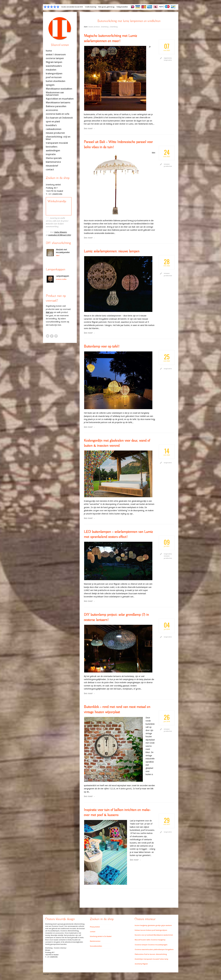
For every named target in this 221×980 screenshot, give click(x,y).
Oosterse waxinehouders (144, 950)
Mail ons (49, 312)
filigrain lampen (54, 62)
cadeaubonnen (54, 129)
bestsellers (52, 147)
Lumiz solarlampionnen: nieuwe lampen (112, 251)
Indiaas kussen (140, 930)
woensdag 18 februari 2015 (60, 235)
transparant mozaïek (57, 143)
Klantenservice (95, 941)
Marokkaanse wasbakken (59, 89)
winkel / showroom (56, 55)
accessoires (52, 110)
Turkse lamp (164, 959)
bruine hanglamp (141, 925)
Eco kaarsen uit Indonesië (59, 118)
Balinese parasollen (56, 106)
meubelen (51, 70)
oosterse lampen (55, 58)
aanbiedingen (53, 151)
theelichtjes (139, 959)
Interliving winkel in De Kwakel (101, 936)
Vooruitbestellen (96, 946)
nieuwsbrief (52, 166)
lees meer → (90, 128)
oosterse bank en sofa (58, 114)
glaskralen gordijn (154, 925)
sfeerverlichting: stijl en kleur (58, 138)
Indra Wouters (61, 232)
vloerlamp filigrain (141, 964)
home (49, 51)
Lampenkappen (63, 276)
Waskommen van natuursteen (55, 94)
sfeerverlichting (161, 954)
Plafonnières (139, 954)
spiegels (50, 85)
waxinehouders (54, 66)
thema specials (54, 158)
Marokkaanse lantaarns (58, 103)
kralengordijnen (54, 74)
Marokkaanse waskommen (163, 935)
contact (50, 170)
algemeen (168, 58)
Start (86, 27)
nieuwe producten (55, 133)
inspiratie (168, 60)
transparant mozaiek (151, 959)
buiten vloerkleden (56, 81)
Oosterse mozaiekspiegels (158, 945)
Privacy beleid (95, 927)
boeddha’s (51, 125)
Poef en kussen (150, 954)
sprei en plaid (53, 122)
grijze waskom (167, 925)
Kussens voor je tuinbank (144, 935)
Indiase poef (151, 930)
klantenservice (53, 162)
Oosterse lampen (141, 945)
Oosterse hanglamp (158, 940)
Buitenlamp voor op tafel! (102, 347)
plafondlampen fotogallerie (164, 950)
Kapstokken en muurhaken (60, 99)
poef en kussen (54, 77)
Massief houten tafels (143, 940)
